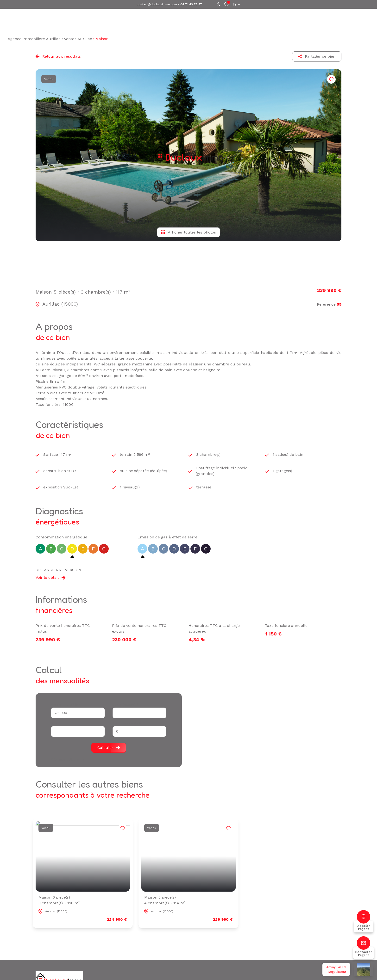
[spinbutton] (139, 731)
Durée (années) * (125, 705)
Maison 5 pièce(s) (165, 900)
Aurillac (85, 39)
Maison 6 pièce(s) (59, 900)
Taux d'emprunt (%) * (129, 723)
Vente (69, 39)
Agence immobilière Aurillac (34, 39)
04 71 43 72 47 (191, 4)
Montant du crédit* (66, 705)
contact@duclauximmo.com (157, 4)
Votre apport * (62, 723)
